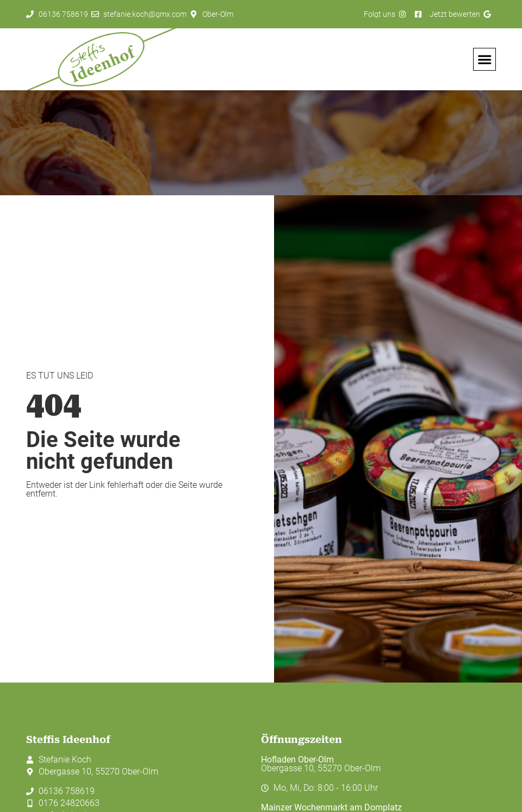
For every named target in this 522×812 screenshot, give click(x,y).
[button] (484, 59)
